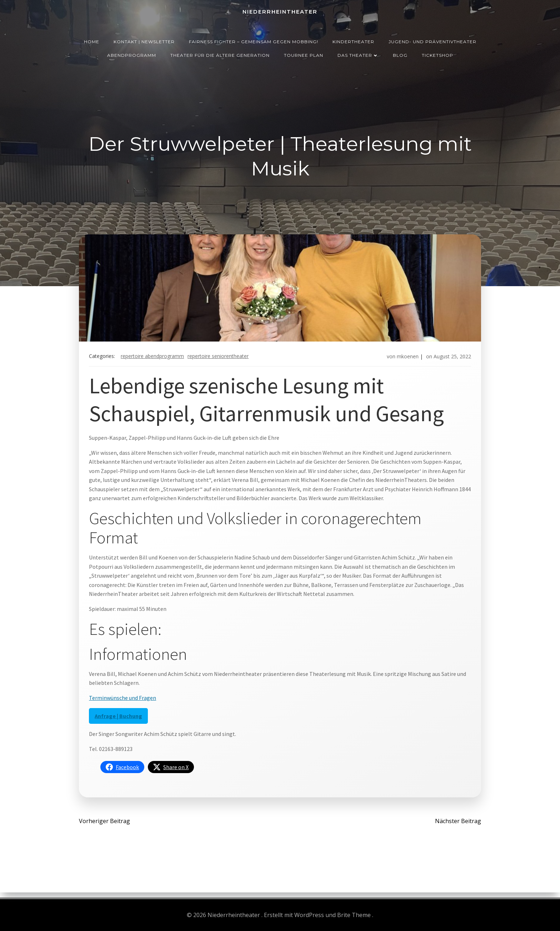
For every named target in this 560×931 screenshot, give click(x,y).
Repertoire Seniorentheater (219, 359)
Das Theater (358, 53)
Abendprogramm (132, 53)
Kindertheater (353, 40)
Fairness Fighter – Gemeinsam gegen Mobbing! (254, 40)
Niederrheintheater (280, 11)
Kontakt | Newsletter (144, 40)
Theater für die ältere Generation (220, 53)
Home (92, 40)
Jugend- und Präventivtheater (432, 40)
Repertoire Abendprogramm (154, 359)
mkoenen (406, 359)
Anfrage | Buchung (120, 719)
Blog (400, 53)
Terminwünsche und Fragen (124, 701)
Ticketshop (437, 53)
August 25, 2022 (451, 359)
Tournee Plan (304, 53)
